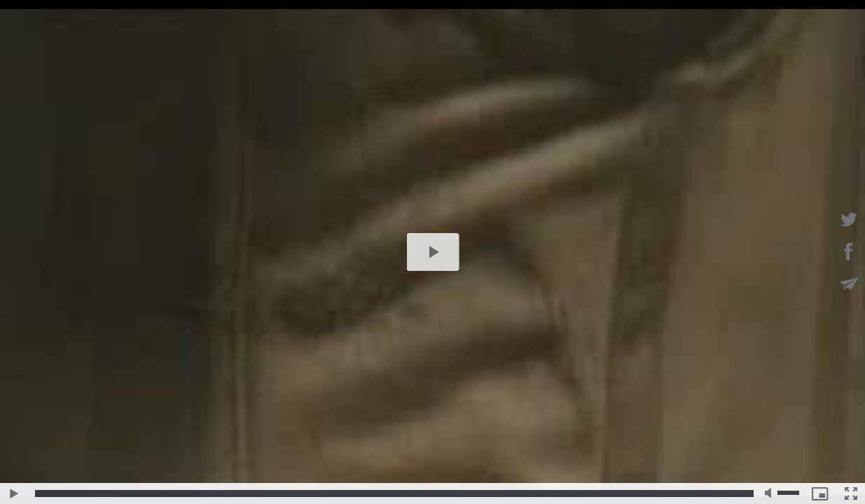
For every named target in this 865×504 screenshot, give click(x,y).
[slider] (394, 493)
